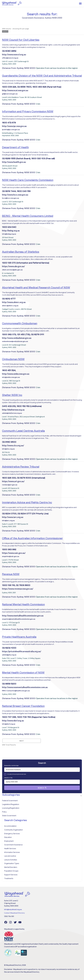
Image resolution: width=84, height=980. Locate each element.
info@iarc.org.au (8, 520)
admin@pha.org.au (9, 655)
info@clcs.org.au (8, 449)
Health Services (10, 848)
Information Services (12, 852)
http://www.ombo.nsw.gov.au (16, 374)
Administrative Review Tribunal (21, 467)
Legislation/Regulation (11, 804)
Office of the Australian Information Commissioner (32, 538)
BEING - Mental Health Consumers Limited (28, 216)
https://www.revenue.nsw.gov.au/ (18, 589)
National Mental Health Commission (23, 604)
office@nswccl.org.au (10, 58)
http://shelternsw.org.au (13, 410)
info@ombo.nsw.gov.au (11, 377)
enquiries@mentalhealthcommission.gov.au (19, 619)
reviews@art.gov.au (10, 485)
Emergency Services (12, 834)
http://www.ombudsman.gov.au (17, 338)
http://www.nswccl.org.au (14, 54)
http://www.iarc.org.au (13, 517)
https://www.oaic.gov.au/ (14, 553)
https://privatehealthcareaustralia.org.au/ (22, 651)
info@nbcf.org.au (9, 724)
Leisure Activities (11, 860)
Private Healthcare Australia (19, 637)
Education (8, 837)
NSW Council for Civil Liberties (21, 40)
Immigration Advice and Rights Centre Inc (27, 502)
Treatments (9, 878)
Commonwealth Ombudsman (20, 323)
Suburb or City (8, 778)
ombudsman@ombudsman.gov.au (15, 341)
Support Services (11, 875)
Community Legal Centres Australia (23, 431)
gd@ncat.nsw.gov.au (10, 94)
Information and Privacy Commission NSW (28, 111)
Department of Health (15, 147)
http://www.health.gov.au (14, 162)
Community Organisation (14, 830)
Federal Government (10, 801)
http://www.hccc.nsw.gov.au (15, 195)
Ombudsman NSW (13, 359)
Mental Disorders (11, 867)
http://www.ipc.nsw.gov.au (14, 126)
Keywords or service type (11, 765)
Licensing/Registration (11, 808)
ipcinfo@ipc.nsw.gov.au (11, 129)
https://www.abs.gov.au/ (13, 266)
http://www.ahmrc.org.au (14, 302)
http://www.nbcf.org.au (13, 721)
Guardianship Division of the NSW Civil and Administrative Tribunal (42, 76)
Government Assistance (13, 845)
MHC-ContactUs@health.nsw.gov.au (16, 691)
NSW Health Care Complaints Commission (28, 180)
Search (42, 788)
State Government (9, 816)
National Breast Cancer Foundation (23, 706)
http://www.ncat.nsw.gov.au (15, 90)
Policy (4, 812)
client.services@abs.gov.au (12, 270)
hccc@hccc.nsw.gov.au (11, 198)
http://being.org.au (11, 231)
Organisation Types (12, 863)
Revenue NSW (11, 574)
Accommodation (10, 826)
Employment (9, 841)
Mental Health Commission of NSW (23, 673)
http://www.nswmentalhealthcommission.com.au (25, 687)
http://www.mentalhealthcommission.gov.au (23, 616)
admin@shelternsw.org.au (12, 413)
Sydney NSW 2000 (54, 18)
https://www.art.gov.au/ (13, 481)
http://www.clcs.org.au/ (13, 445)
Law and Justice (10, 856)
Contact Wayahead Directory (14, 913)
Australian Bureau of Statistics (21, 252)
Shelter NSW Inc (12, 395)
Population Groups (11, 871)
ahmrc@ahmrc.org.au (10, 305)
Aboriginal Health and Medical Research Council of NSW (36, 287)
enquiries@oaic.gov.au (11, 556)
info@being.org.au (9, 234)
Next (5, 31)
